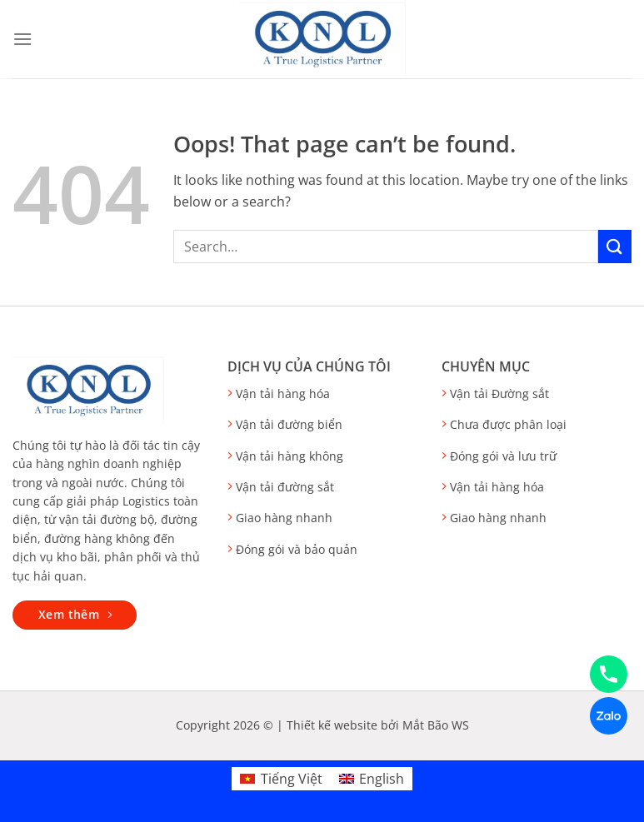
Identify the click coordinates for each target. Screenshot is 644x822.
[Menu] (22, 39)
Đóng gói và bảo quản (297, 549)
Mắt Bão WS (436, 725)
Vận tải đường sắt (285, 487)
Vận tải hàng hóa (283, 394)
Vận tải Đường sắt (499, 394)
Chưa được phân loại (508, 424)
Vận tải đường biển (289, 424)
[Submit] (615, 246)
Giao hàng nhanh (284, 518)
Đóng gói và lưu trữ (503, 456)
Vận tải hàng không (290, 456)
